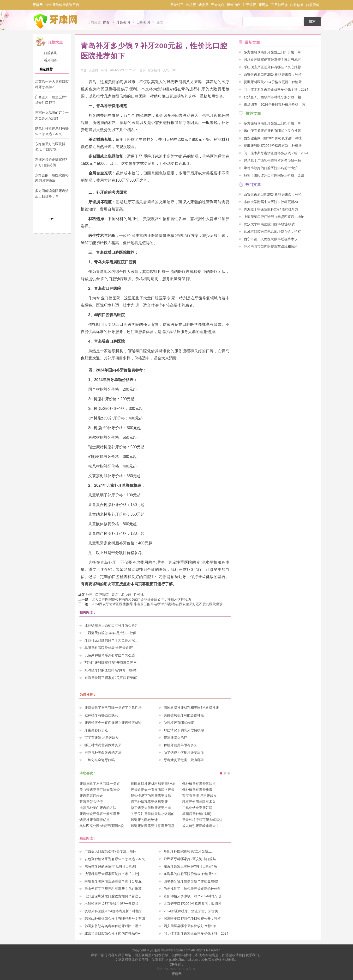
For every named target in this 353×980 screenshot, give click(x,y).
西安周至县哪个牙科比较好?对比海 (190, 926)
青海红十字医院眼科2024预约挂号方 (271, 209)
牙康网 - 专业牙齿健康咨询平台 (56, 5)
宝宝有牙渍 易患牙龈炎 (102, 738)
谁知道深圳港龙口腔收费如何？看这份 (113, 896)
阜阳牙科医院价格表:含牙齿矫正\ (109, 648)
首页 (106, 22)
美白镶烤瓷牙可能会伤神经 (184, 715)
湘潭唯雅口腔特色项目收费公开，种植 (192, 918)
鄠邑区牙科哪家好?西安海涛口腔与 (111, 663)
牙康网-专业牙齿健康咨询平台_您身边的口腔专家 (56, 21)
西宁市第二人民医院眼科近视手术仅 (271, 239)
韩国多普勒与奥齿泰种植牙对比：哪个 (113, 926)
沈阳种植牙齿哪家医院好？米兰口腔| (112, 874)
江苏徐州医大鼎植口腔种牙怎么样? (111, 625)
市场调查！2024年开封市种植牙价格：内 (274, 104)
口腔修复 (297, 5)
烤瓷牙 (203, 5)
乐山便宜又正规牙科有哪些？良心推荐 (113, 889)
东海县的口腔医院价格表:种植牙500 (190, 874)
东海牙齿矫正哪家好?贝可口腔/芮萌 (111, 678)
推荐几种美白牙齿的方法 (103, 752)
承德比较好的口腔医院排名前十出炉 (271, 168)
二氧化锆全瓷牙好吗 (100, 760)
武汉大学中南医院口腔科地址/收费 (269, 224)
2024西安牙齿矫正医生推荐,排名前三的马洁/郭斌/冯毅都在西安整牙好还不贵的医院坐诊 (157, 604)
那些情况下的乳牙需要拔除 (184, 730)
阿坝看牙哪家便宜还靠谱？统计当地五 (113, 881)
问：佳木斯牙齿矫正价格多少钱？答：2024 (196, 933)
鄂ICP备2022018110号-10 (176, 969)
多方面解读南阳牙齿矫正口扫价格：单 (272, 52)
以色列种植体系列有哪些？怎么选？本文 (115, 655)
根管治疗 (233, 5)
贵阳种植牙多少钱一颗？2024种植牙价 (193, 896)
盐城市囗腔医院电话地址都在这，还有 (272, 231)
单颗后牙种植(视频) (197, 814)
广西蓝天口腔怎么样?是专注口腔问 (111, 633)
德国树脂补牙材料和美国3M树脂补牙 (191, 708)
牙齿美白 (218, 5)
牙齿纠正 (177, 5)
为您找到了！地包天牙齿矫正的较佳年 (192, 889)
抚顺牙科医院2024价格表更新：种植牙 (113, 911)
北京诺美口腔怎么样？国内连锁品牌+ (112, 933)
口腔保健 (313, 5)
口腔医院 (102, 595)
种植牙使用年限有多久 (180, 745)
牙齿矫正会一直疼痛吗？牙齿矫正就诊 (113, 723)
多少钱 (126, 595)
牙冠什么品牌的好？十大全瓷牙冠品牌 (113, 640)
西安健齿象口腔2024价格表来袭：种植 (273, 74)
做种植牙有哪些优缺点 (101, 715)
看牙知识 (51, 60)
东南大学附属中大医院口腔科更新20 (271, 202)
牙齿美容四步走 (96, 730)
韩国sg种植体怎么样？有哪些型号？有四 (115, 918)
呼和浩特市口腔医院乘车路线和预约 (271, 247)
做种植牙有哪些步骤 (179, 723)
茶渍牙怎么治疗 (175, 738)
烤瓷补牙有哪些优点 (95, 820)
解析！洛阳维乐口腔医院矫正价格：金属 (274, 175)
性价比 (139, 595)
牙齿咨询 (123, 22)
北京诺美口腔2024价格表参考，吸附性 (193, 904)
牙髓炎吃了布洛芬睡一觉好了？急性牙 (113, 708)
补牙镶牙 (249, 5)
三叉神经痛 (279, 5)
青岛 (115, 595)
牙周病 (263, 5)
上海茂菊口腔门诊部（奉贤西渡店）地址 (274, 216)
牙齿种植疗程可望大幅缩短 (202, 820)
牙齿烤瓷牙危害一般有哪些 (184, 760)
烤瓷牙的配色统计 (144, 820)
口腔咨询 (143, 22)
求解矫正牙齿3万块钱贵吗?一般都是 (112, 904)
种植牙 (191, 5)
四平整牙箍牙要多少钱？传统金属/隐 (191, 881)
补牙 (89, 595)
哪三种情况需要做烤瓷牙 (103, 745)
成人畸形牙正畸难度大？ (201, 826)
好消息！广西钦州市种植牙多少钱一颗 (272, 97)
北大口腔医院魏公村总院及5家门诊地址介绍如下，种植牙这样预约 (141, 599)
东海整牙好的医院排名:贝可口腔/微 (111, 670)
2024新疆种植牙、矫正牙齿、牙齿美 (191, 911)
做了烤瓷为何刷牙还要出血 (184, 752)
